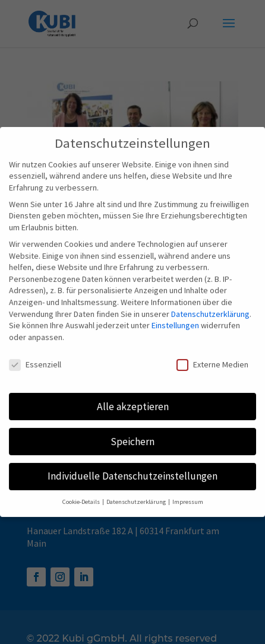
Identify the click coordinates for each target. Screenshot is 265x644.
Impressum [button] (188, 494)
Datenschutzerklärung (210, 306)
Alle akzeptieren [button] (133, 398)
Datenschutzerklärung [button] (137, 494)
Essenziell (35, 356)
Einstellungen (175, 318)
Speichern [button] (132, 433)
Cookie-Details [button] (82, 494)
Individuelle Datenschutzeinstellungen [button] (132, 468)
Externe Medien (212, 356)
